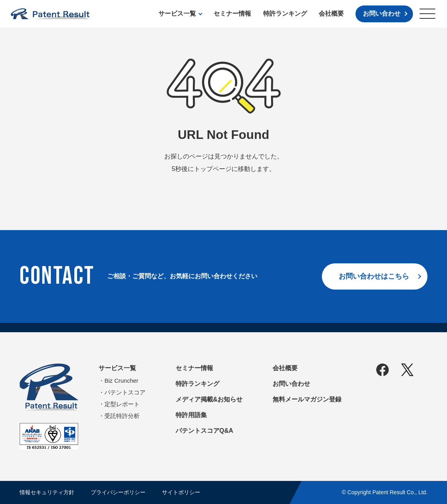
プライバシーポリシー (118, 492)
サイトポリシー (181, 492)
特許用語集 (191, 415)
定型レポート (122, 404)
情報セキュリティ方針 (47, 492)
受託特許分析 (122, 416)
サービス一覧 (177, 13)
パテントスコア (125, 392)
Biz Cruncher (121, 381)
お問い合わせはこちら (374, 276)
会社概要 (331, 13)
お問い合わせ (382, 13)
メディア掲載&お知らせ (209, 399)
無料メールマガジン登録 (307, 399)
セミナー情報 (232, 13)
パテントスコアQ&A (205, 431)
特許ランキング (285, 13)
